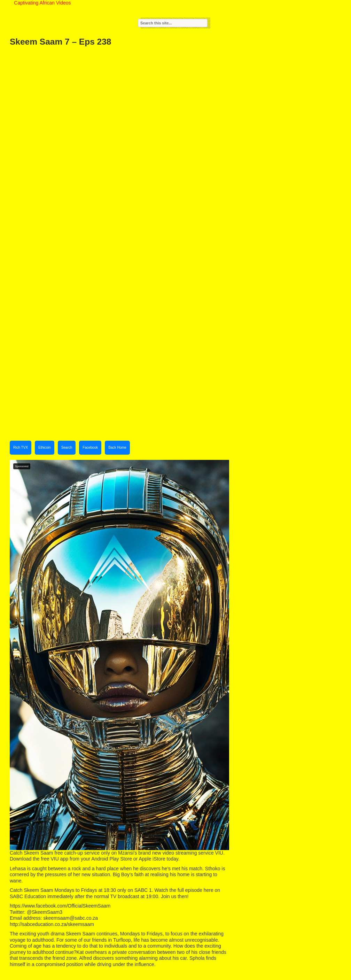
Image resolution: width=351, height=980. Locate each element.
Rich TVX (21, 447)
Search (67, 447)
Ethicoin (45, 447)
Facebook (90, 447)
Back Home (117, 447)
